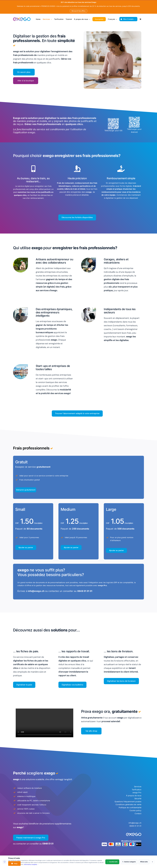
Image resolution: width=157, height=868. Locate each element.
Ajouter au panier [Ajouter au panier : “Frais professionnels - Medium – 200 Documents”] (71, 547)
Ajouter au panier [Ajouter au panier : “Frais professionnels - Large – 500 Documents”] (116, 550)
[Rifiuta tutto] (152, 862)
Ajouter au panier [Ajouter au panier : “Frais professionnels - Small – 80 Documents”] (26, 547)
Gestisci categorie (129, 862)
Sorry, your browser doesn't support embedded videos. (44, 723)
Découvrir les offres (78, 11)
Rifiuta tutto (144, 862)
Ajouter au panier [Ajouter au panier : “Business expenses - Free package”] (26, 490)
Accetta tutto (112, 862)
